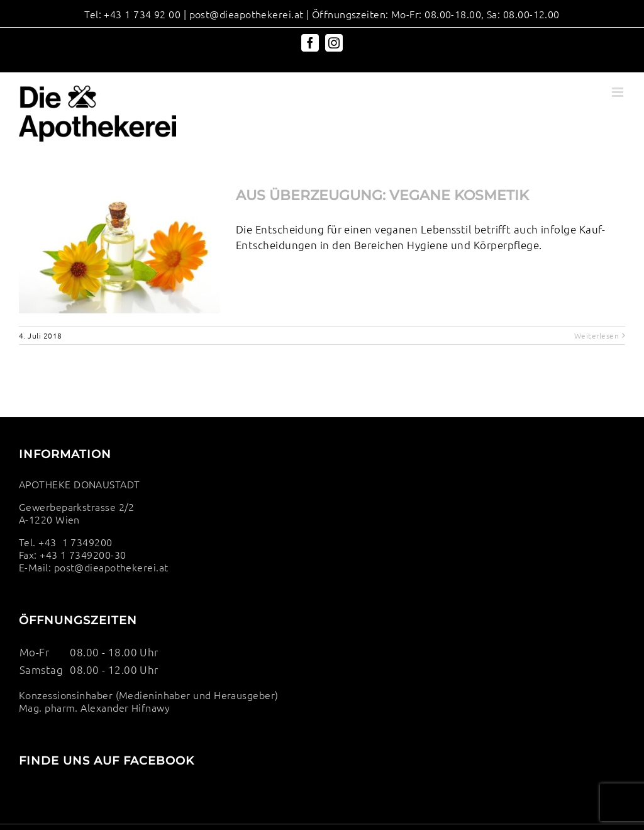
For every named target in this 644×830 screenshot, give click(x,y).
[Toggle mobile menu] (619, 92)
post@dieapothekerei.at (247, 14)
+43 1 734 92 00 (142, 14)
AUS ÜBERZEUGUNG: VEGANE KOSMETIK (382, 195)
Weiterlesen (597, 335)
